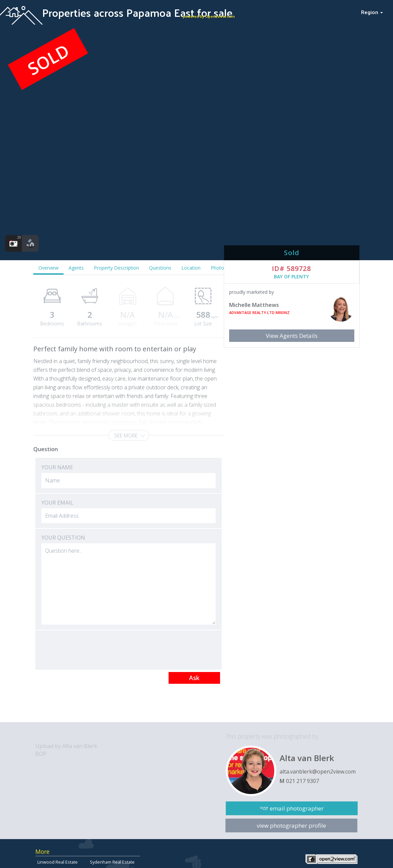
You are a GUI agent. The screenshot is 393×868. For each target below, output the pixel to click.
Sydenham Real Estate (112, 862)
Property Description (116, 268)
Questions (160, 268)
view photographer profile (291, 825)
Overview (48, 268)
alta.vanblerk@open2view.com (318, 772)
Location (191, 268)
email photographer (297, 808)
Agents (76, 268)
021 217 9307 (302, 781)
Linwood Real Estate (58, 862)
